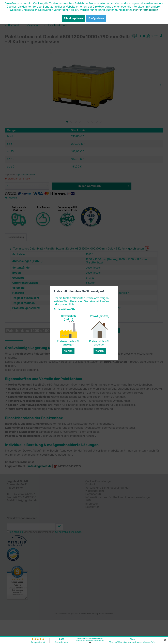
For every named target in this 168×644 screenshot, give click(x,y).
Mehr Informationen (146, 10)
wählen (68, 351)
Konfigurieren (96, 18)
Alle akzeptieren (73, 18)
